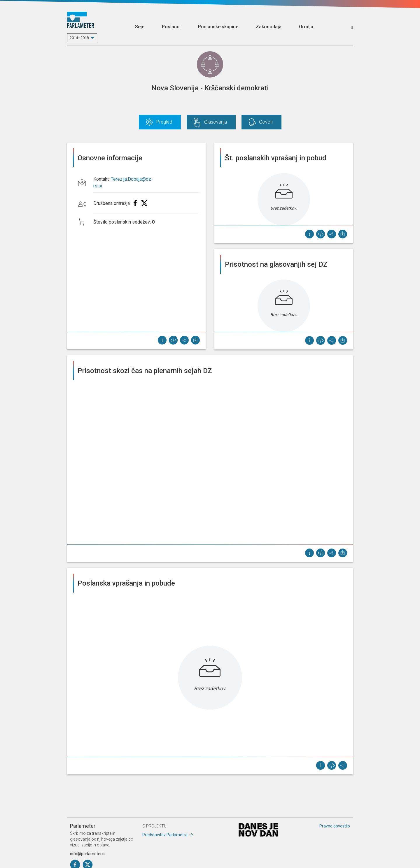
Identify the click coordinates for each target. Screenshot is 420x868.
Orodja (306, 27)
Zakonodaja (269, 27)
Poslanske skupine (218, 27)
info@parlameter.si (88, 854)
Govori (266, 122)
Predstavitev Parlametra (165, 835)
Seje (140, 27)
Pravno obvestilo (335, 826)
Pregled (164, 122)
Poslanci (171, 27)
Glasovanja (216, 122)
